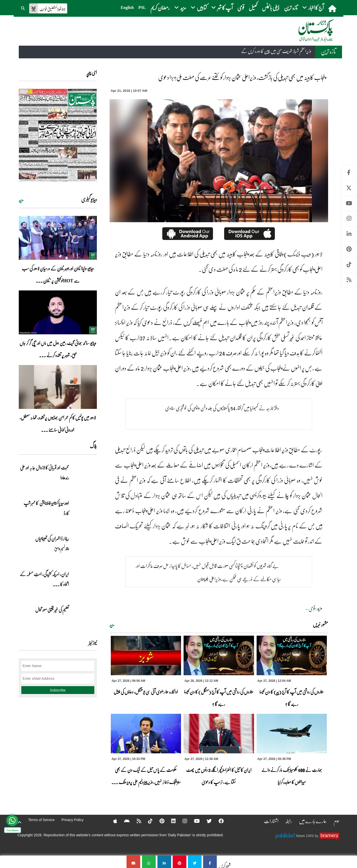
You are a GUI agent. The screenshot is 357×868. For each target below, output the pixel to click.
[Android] (124, 821)
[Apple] (112, 821)
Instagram (349, 219)
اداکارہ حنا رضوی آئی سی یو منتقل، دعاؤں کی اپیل (146, 692)
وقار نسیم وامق (62, 549)
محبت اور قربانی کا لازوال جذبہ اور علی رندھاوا (44, 473)
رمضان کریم (160, 7)
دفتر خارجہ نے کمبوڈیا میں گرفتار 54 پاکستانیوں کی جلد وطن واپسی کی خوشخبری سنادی (222, 408)
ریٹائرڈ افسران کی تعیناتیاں (52, 539)
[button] (23, 8)
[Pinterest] (159, 821)
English (127, 7)
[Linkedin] (170, 821)
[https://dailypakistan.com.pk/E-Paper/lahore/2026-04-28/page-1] (58, 135)
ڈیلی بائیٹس (271, 7)
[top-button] (20, 822)
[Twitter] (206, 821)
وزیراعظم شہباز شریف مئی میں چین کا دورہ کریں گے (276, 51)
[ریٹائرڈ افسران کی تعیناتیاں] (84, 547)
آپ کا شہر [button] (222, 7)
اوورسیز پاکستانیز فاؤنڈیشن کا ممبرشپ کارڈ (46, 508)
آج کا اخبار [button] (313, 7)
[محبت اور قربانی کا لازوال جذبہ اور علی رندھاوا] (84, 476)
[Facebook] (218, 821)
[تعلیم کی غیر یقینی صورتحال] (84, 618)
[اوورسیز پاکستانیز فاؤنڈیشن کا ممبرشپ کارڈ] (84, 512)
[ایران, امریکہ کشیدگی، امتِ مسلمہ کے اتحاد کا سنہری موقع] (84, 583)
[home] (333, 8)
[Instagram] (182, 821)
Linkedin (349, 234)
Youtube (349, 203)
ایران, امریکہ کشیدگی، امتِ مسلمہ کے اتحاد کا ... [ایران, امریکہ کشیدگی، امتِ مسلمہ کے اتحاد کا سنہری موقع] (44, 579)
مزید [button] (180, 7)
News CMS (305, 836)
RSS (349, 280)
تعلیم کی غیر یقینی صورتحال (52, 610)
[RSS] (136, 821)
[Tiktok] (147, 821)
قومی (241, 7)
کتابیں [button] (199, 7)
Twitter (349, 188)
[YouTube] (194, 821)
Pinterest (349, 249)
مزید (112, 625)
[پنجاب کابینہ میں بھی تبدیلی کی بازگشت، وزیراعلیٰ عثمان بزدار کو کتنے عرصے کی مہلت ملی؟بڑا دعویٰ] (210, 862)
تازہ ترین (291, 7)
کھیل (253, 7)
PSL (142, 7)
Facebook (349, 173)
